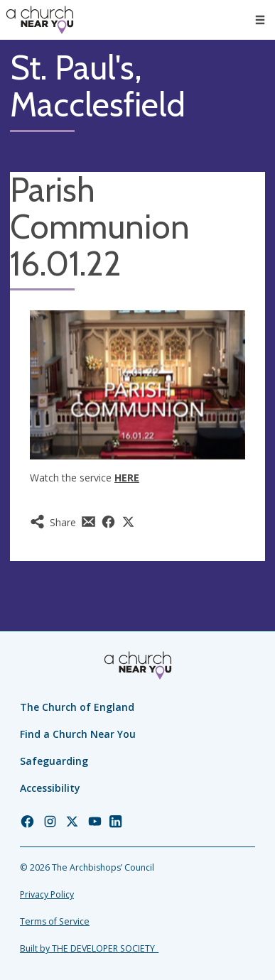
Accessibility (50, 788)
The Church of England (77, 707)
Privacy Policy (47, 894)
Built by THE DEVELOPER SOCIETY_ (89, 948)
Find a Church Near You (78, 734)
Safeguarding (54, 761)
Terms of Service (55, 921)
